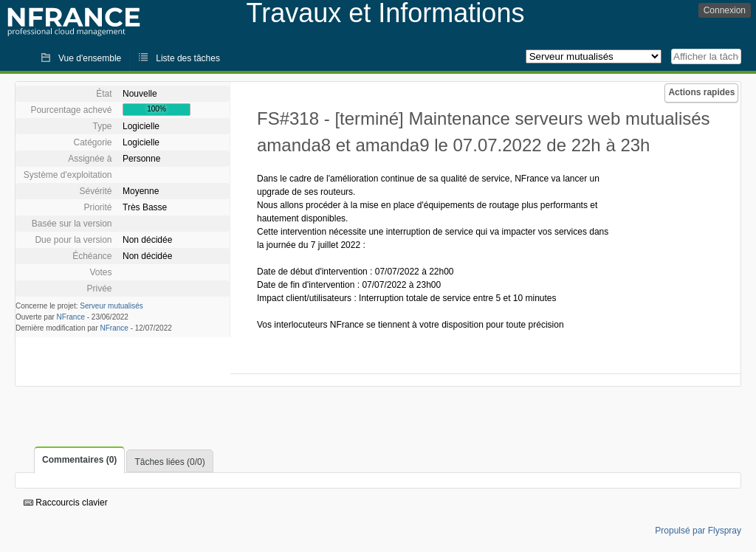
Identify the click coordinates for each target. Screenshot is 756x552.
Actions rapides (701, 92)
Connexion (725, 10)
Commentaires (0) (79, 460)
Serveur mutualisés (111, 306)
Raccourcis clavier (66, 503)
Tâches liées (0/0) (169, 462)
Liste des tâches (188, 58)
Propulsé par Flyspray (698, 531)
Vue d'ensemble (90, 58)
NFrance (71, 317)
